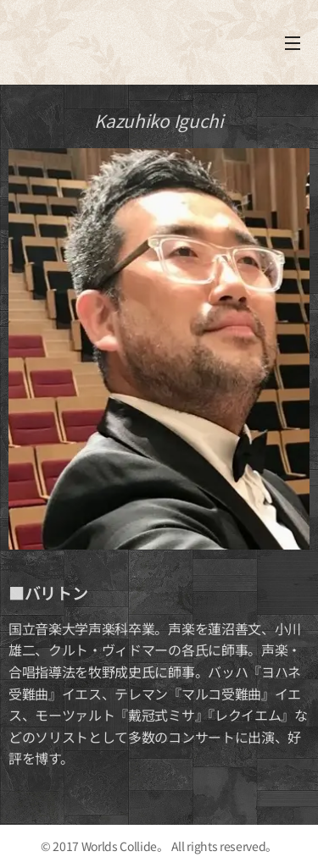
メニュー (293, 43)
